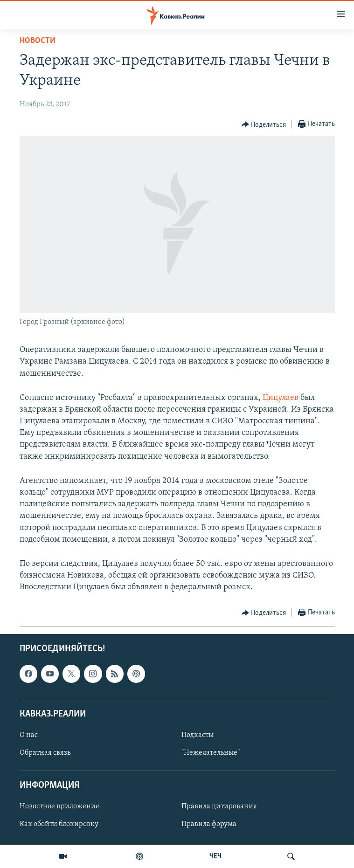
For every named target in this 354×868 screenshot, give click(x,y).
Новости (38, 41)
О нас (29, 735)
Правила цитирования (219, 806)
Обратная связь (45, 753)
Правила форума (209, 824)
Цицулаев (281, 398)
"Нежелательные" (211, 753)
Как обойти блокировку (59, 824)
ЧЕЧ (215, 856)
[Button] (264, 124)
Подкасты (198, 735)
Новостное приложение (59, 806)
